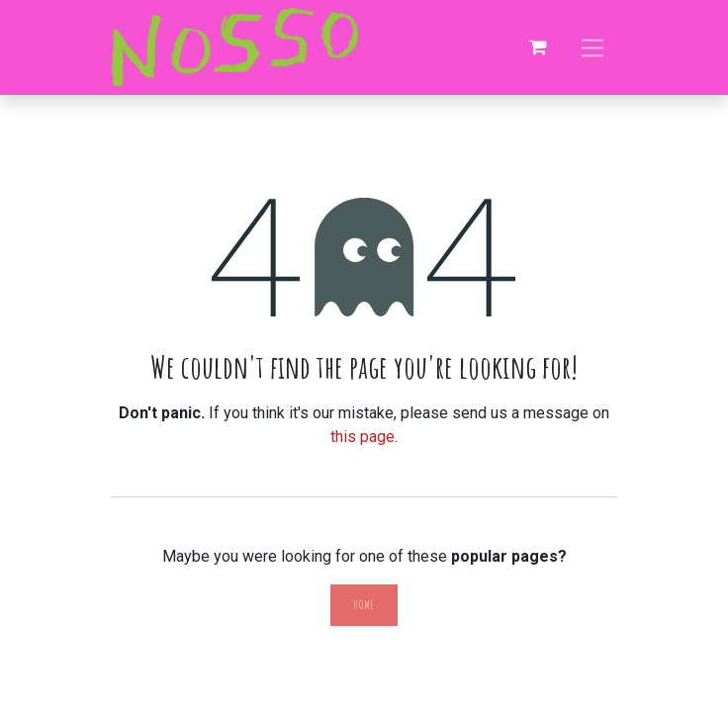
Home (364, 605)
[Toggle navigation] (593, 47)
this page (363, 437)
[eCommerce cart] (538, 47)
